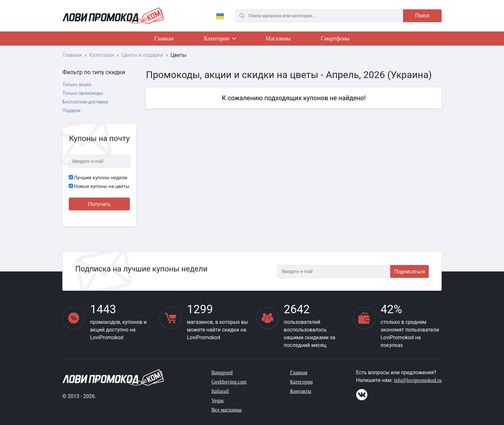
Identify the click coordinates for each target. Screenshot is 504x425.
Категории (220, 40)
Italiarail (220, 391)
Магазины (278, 39)
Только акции (77, 84)
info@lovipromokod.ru (418, 380)
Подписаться (410, 272)
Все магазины (227, 410)
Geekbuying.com (229, 382)
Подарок (72, 111)
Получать (99, 204)
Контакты (301, 391)
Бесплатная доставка (85, 102)
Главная (164, 39)
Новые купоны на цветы (99, 186)
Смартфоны (335, 39)
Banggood (222, 372)
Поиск (422, 16)
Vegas (218, 400)
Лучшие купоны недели (98, 178)
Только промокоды (83, 93)
